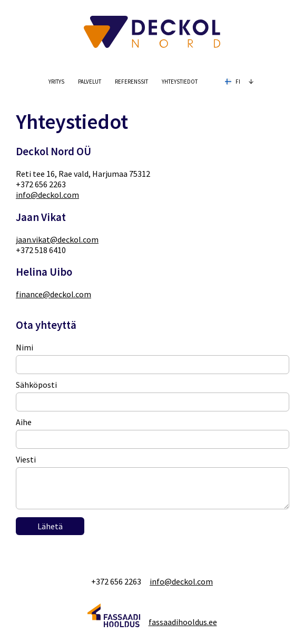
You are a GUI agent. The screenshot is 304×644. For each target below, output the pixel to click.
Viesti (26, 459)
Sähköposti (36, 385)
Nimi (24, 347)
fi (240, 80)
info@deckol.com (47, 195)
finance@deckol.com (53, 294)
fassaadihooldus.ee (183, 622)
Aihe (24, 422)
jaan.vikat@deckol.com (57, 239)
